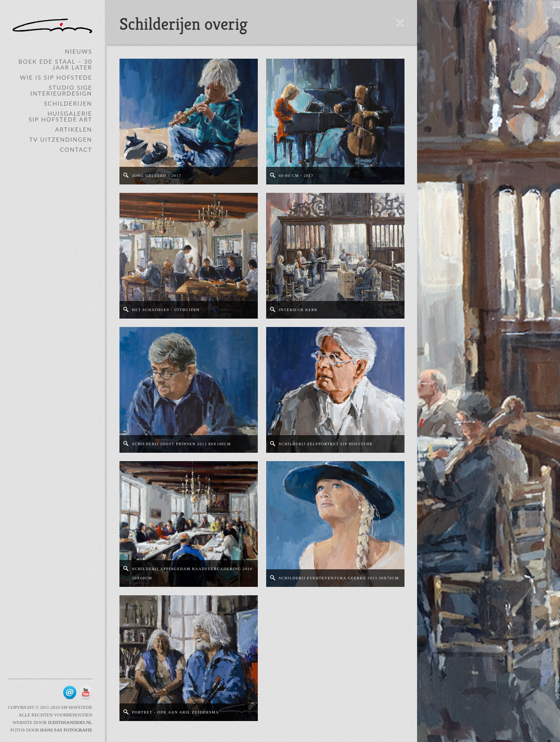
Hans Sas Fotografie (66, 730)
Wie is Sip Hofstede (56, 77)
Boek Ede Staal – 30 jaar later (55, 64)
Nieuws (79, 51)
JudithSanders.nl (69, 722)
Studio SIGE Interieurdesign (61, 90)
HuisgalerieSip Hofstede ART (60, 116)
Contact (76, 149)
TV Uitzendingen (61, 139)
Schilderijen (68, 103)
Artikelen (74, 129)
